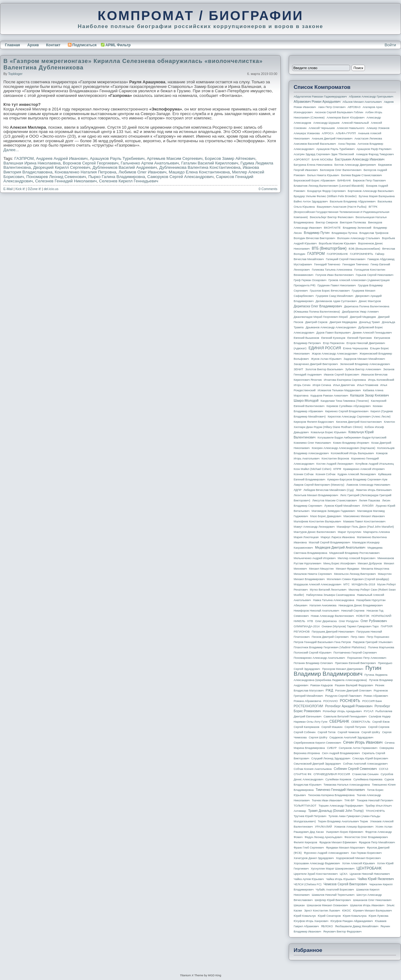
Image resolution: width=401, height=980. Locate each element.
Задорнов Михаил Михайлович (364, 359)
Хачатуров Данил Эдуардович (314, 858)
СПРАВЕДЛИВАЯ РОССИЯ (332, 774)
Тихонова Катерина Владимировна (331, 795)
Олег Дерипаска (326, 621)
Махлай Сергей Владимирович (329, 542)
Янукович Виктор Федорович (342, 932)
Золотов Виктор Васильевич (324, 369)
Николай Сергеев (353, 611)
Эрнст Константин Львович (322, 911)
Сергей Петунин (355, 727)
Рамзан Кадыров (322, 685)
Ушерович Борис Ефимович (345, 832)
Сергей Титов (327, 732)
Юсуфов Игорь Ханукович (311, 921)
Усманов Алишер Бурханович (354, 827)
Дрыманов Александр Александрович (331, 327)
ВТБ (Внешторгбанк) (329, 248)
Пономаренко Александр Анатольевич (319, 658)
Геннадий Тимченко (327, 264)
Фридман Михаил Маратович (345, 848)
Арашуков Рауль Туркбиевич (117, 158)
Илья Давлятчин (344, 385)
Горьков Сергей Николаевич (374, 275)
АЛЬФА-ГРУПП (346, 133)
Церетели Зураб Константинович (316, 874)
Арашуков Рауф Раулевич (374, 149)
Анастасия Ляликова (368, 139)
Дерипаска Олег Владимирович (318, 306)
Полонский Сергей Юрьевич (312, 653)
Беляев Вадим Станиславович (362, 175)
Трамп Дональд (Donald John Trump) (336, 811)
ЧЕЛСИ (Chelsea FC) (308, 884)
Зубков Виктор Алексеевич (363, 369)
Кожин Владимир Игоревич (351, 443)
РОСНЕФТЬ (350, 701)
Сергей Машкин (332, 727)
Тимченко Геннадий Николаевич (340, 790)
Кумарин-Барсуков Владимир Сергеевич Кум (357, 480)
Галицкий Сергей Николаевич (345, 259)
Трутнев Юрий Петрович (310, 816)
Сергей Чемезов (348, 732)
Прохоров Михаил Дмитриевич (343, 669)
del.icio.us (51, 189)
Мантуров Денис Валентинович (315, 532)
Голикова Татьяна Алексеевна (332, 270)
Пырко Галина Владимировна (117, 177)
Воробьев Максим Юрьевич (337, 243)
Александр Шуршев (327, 123)
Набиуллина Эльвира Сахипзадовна (330, 595)
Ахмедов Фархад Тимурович (375, 154)
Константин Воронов (335, 459)
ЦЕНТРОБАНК (369, 868)
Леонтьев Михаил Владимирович (316, 495)
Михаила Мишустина (375, 569)
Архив (33, 45)
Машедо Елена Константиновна (199, 172)
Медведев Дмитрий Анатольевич (340, 547)
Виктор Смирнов (327, 222)
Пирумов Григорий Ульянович (373, 642)
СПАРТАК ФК (303, 774)
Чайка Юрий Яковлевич (376, 879)
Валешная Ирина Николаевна (32, 163)
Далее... (11, 150)
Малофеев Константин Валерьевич (317, 521)
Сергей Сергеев (379, 727)
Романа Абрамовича (307, 701)
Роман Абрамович (376, 696)
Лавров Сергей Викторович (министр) (319, 485)
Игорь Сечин (302, 385)
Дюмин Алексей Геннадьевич (372, 333)
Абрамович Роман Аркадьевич (317, 102)
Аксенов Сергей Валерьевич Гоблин (339, 112)
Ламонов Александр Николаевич (368, 485)
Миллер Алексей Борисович (357, 558)
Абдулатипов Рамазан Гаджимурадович (320, 97)
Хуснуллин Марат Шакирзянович (333, 869)
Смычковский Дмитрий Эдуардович (317, 764)
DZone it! (34, 189)
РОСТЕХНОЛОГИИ (308, 706)
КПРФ (337, 469)
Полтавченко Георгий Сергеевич (355, 653)
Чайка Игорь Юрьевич (341, 879)
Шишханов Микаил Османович (327, 905)
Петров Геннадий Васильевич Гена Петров (322, 642)
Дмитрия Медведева (343, 322)
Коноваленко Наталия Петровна (85, 172)
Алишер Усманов (378, 128)
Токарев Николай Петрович (375, 800)
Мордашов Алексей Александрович (317, 584)
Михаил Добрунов (370, 563)
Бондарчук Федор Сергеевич (326, 191)
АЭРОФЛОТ (302, 160)
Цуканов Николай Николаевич (370, 874)
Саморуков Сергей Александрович (180, 177)
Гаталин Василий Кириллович (210, 163)
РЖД (329, 690)
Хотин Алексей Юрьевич (359, 863)
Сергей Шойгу (371, 732)
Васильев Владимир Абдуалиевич (353, 201)
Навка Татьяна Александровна (334, 600)
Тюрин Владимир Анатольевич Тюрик (343, 821)
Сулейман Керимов (338, 779)
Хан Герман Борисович (366, 853)
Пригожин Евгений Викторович (356, 663)
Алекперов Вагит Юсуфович (346, 118)
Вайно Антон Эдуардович (311, 201)
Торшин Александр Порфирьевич (341, 806)
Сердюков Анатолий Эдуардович (351, 737)
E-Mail (8, 189)
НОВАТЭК (363, 616)
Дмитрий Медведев (363, 317)
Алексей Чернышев (322, 128)
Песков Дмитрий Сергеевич (330, 637)
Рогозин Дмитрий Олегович (353, 691)
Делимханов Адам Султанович (336, 301)
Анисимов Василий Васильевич (315, 144)
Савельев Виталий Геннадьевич (345, 716)
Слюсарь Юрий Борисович (370, 758)
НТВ (310, 621)
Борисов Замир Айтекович (230, 158)
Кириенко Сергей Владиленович (347, 411)
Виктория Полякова (353, 222)
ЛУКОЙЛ (368, 506)
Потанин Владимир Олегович (313, 663)
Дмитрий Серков (316, 322)
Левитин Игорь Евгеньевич (374, 490)
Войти (390, 45)
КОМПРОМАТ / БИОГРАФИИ (200, 15)
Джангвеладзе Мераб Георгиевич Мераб (321, 317)
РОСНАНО (331, 701)
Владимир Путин (317, 233)
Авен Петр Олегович (332, 107)
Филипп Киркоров (305, 842)
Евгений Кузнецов (333, 338)
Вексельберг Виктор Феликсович (332, 217)
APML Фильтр (118, 45)
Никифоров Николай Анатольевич (316, 611)
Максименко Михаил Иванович (364, 516)
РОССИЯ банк (372, 701)
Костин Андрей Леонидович (335, 464)
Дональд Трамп (369, 322)
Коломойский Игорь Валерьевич (353, 453)
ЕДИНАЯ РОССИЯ (325, 348)
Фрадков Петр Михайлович (377, 842)
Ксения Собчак (325, 474)
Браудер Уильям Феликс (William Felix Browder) (325, 196)
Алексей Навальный (355, 123)
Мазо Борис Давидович (326, 516)
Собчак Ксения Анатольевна (313, 769)
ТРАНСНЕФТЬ (375, 811)
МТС (346, 584)
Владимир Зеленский (357, 228)
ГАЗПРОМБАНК (337, 254)
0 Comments (268, 189)
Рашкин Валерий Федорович (354, 685)
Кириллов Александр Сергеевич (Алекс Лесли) (359, 417)
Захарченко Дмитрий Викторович (316, 364)
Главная (12, 45)
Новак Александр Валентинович (333, 616)
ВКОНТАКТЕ (332, 228)
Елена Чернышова (356, 348)
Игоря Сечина (322, 385)
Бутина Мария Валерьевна (377, 196)
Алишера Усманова (307, 133)
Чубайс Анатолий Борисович (335, 890)
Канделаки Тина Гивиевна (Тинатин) (345, 401)
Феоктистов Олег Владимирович (366, 837)
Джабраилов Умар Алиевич (360, 312)
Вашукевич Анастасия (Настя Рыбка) (342, 207)
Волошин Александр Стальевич (358, 238)
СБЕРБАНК (339, 721)
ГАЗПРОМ (24, 158)
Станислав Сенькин (366, 774)
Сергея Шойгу (318, 737)
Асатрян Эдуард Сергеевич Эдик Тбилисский (324, 154)
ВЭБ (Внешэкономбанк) (364, 249)
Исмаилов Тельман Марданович (339, 390)
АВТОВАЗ (354, 107)
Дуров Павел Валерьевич (334, 333)
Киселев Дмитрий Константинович (359, 422)
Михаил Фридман (348, 569)
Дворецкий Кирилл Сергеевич (62, 167)
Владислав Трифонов (374, 233)
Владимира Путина (344, 233)
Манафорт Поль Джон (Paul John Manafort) (365, 527)
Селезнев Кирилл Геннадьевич (129, 181)
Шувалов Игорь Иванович (367, 905)
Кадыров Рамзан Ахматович (329, 396)
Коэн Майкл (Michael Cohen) (312, 469)
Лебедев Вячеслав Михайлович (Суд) (329, 490)
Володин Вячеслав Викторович (314, 238)
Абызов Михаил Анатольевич (362, 102)
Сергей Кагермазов (306, 727)
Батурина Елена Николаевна (313, 165)
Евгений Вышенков (306, 338)
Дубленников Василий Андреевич (125, 167)
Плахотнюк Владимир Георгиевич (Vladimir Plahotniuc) (330, 647)
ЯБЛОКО (327, 926)
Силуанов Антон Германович (358, 748)
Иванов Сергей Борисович (342, 375)
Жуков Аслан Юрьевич (326, 359)
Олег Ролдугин (349, 621)
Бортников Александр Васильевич (371, 191)
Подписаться (82, 45)
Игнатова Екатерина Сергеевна (345, 380)
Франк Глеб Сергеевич (309, 848)
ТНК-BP (349, 800)
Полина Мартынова (381, 647)
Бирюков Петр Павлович (369, 181)
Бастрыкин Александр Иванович (360, 159)
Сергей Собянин (305, 732)
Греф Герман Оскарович (310, 280)
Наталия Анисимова (323, 605)
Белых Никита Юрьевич (323, 175)
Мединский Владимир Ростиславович (355, 553)
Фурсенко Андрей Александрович (326, 853)
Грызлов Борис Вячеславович (330, 291)
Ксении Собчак (304, 474)
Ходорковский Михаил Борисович (358, 858)
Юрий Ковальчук (305, 916)
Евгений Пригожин (360, 338)
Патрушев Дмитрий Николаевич (333, 632)
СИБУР (332, 748)
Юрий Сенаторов (329, 916)
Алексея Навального (351, 128)
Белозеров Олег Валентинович (341, 170)
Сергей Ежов (381, 722)
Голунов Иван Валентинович (335, 275)
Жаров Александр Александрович (335, 354)
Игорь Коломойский (381, 380)
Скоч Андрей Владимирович (341, 753)
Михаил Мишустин (321, 569)
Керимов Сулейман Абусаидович (348, 406)
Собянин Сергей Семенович (355, 769)
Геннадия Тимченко (356, 264)
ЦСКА (343, 874)
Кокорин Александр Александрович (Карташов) (344, 448)
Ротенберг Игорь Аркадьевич (342, 711)
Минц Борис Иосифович (339, 563)
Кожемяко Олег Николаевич (312, 443)
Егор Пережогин (334, 343)
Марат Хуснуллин (349, 532)
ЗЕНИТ (298, 369)
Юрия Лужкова (378, 916)
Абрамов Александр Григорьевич (371, 97)
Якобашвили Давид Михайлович (357, 926)
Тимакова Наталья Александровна (347, 785)
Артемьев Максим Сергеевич (175, 158)
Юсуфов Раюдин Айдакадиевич (352, 921)
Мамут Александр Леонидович (314, 527)
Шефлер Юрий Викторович (333, 900)
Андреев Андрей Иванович (62, 158)
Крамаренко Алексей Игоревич (364, 469)
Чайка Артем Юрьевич (309, 879)
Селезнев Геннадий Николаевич (66, 181)
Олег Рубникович (374, 621)
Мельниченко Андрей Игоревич (315, 558)
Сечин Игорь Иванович (363, 742)
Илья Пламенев (368, 385)
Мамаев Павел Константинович (364, 521)
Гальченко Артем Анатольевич (150, 163)
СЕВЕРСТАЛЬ (361, 722)
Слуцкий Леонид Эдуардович (331, 758)
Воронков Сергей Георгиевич (91, 163)
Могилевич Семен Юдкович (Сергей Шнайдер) (358, 579)
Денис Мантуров (370, 301)
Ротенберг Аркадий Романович (349, 706)
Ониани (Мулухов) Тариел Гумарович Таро (350, 626)
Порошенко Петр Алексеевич (367, 658)
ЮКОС (347, 911)
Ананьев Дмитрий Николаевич (332, 139)
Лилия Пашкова (370, 500)
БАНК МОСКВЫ (322, 160)
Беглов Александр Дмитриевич (355, 165)
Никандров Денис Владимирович (361, 605)
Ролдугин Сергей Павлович (343, 696)
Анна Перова (347, 144)
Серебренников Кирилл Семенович (317, 743)
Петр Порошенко (378, 637)
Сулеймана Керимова (368, 779)
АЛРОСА (328, 133)
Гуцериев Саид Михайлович (335, 296)
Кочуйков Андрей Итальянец (374, 464)
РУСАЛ (368, 711)
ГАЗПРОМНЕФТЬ (361, 254)
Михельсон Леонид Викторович (355, 574)
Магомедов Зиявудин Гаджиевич (333, 511)
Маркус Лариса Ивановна (338, 537)
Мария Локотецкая (306, 537)
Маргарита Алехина (377, 532)
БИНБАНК (344, 181)
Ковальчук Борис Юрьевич (329, 432)
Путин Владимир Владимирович (337, 671)
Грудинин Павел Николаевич (337, 285)
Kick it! (20, 189)
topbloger (15, 74)
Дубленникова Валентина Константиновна (200, 167)
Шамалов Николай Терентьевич (333, 895)
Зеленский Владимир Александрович (365, 364)
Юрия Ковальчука (355, 916)
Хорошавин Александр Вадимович (317, 863)
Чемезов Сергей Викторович (345, 884)
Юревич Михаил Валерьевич (373, 911)
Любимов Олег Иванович (142, 172)
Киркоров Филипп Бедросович (314, 422)
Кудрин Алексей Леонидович (357, 474)
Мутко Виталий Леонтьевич (328, 590)
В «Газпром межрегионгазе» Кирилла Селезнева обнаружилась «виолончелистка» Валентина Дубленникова (133, 64)
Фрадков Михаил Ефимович (338, 842)
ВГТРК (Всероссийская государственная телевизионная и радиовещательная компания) (341, 212)
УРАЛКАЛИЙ (323, 827)
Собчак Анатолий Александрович (365, 764)
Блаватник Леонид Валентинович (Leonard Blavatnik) (329, 186)
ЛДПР (298, 490)
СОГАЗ (384, 769)
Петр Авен (358, 637)
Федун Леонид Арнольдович (323, 837)
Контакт (53, 45)
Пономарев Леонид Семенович (56, 177)
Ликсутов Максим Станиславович (335, 500)
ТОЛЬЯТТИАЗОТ (305, 806)
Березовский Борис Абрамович (314, 181)
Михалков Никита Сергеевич (313, 574)
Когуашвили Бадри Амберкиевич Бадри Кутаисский (352, 438)
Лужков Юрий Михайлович (342, 506)
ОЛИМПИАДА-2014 (307, 626)
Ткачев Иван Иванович (327, 800)
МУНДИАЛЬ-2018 (363, 584)
